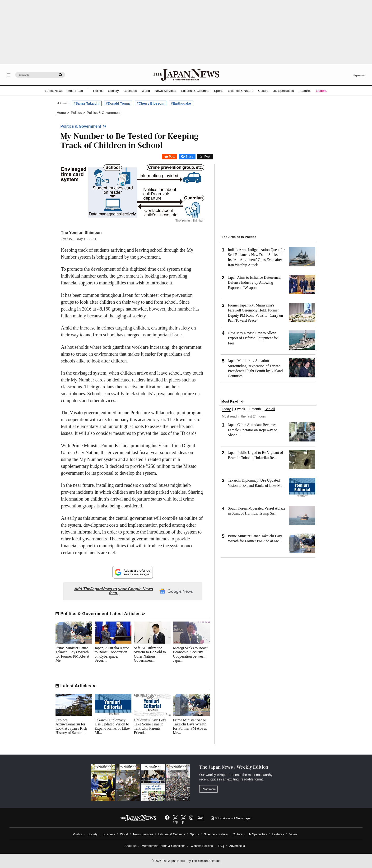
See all (270, 409)
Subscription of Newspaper (231, 818)
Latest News (54, 91)
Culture (263, 91)
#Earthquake (181, 103)
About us (131, 846)
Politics (98, 91)
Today (226, 409)
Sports (219, 91)
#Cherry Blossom (151, 103)
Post (172, 157)
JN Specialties (284, 91)
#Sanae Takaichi (87, 103)
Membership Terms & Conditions (164, 846)
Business (130, 91)
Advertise (237, 846)
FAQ (221, 846)
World (146, 91)
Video (293, 834)
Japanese (359, 75)
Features (305, 91)
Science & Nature (241, 91)
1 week (240, 409)
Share (190, 157)
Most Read (75, 91)
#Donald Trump (118, 103)
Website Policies (202, 846)
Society (114, 91)
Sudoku (322, 91)
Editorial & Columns (195, 91)
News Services (165, 91)
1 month (255, 409)
